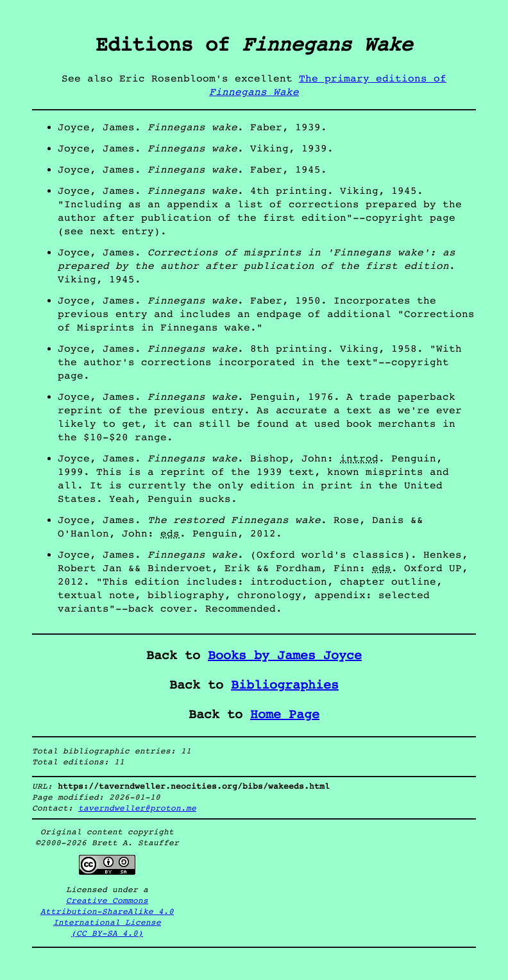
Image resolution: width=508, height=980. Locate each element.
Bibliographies (285, 685)
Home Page (285, 715)
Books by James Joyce (285, 656)
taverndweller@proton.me (137, 808)
